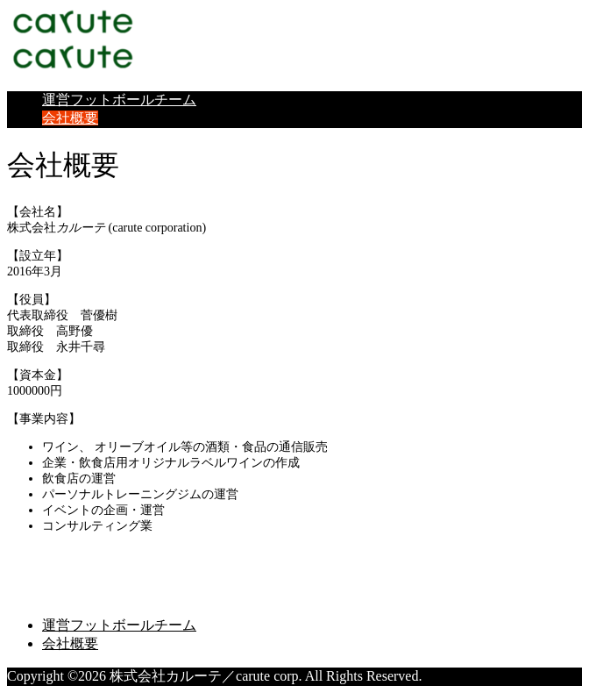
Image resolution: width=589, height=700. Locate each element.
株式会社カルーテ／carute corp (150, 561)
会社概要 (70, 118)
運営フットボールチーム (119, 100)
